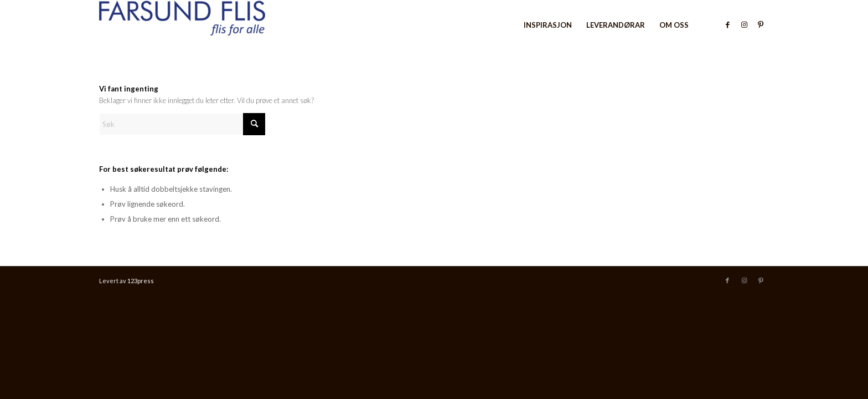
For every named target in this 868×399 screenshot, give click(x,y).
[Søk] (182, 124)
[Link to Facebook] (727, 24)
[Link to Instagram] (744, 24)
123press (141, 281)
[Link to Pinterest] (761, 24)
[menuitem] (548, 25)
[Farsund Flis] (182, 25)
